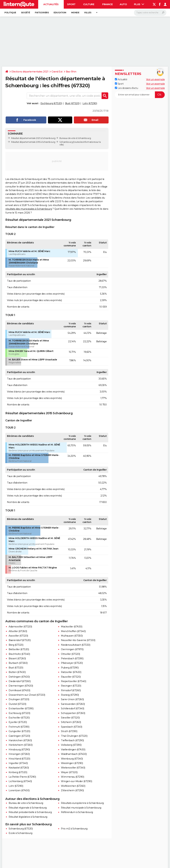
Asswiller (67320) (18, 636)
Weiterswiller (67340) (73, 768)
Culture (89, 4)
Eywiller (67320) (18, 722)
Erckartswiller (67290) (21, 708)
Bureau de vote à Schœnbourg (26, 803)
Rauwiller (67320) (71, 677)
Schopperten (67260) (73, 713)
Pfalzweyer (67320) (72, 663)
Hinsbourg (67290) (19, 750)
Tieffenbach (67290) (72, 740)
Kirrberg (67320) (18, 772)
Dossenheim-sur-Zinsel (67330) (27, 695)
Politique (10, 13)
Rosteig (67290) (70, 695)
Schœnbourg (66, 142)
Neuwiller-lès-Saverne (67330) (78, 640)
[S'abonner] (140, 95)
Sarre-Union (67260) (72, 699)
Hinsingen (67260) (19, 754)
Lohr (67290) (90, 103)
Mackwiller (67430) (72, 627)
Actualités (51, 4)
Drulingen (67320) (19, 699)
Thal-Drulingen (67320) (74, 736)
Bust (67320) (72, 103)
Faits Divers (42, 13)
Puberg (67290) (70, 668)
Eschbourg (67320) (51, 103)
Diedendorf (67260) (20, 681)
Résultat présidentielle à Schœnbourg (30, 812)
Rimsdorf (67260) (71, 690)
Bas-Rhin (71, 72)
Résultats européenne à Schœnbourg (82, 803)
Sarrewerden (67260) (73, 704)
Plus (139, 4)
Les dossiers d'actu (126, 88)
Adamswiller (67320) (20, 627)
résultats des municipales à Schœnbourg (29, 209)
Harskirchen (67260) (20, 740)
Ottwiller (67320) (70, 654)
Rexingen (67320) (71, 686)
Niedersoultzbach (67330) (76, 645)
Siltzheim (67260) (71, 722)
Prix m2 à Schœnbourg (74, 829)
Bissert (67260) (17, 658)
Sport (71, 4)
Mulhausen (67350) (72, 636)
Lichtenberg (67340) (20, 781)
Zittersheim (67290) (72, 790)
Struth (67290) (69, 731)
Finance (107, 4)
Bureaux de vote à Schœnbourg (75, 138)
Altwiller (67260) (18, 631)
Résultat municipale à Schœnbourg (81, 808)
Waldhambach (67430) (74, 754)
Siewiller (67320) (70, 718)
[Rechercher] (150, 13)
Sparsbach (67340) (72, 727)
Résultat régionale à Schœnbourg (28, 808)
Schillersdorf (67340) (73, 708)
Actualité (121, 79)
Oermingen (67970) (72, 649)
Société (26, 13)
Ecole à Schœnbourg (20, 833)
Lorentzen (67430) (19, 790)
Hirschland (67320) (19, 759)
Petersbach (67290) (72, 658)
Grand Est (57, 72)
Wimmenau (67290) (72, 777)
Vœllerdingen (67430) (73, 750)
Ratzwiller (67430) (71, 672)
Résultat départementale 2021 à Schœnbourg (33, 138)
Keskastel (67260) (19, 768)
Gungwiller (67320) (19, 731)
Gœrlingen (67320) (19, 736)
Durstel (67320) (17, 704)
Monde (75, 13)
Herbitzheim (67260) (21, 745)
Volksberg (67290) (71, 745)
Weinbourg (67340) (72, 759)
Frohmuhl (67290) (19, 727)
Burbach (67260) (18, 663)
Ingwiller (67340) (18, 763)
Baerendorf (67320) (20, 640)
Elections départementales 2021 (30, 72)
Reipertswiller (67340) (73, 681)
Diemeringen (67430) (21, 686)
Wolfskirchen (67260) (73, 786)
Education (60, 13)
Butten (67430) (17, 672)
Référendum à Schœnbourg (77, 812)
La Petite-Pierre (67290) (22, 777)
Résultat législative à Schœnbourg (28, 817)
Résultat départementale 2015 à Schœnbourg (33, 142)
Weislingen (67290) (72, 763)
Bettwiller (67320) (19, 649)
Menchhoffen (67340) (73, 631)
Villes (88, 13)
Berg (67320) (16, 645)
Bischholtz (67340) (19, 654)
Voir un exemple (155, 79)
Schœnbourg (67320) (21, 829)
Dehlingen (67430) (19, 677)
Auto (123, 4)
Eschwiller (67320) (19, 718)
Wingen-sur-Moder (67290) (76, 781)
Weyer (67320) (69, 772)
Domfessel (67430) (19, 690)
